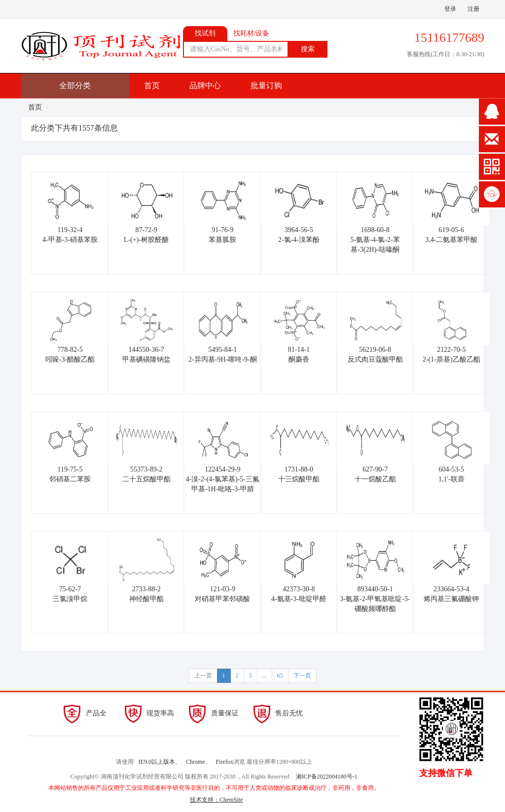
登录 (450, 9)
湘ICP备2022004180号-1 (327, 777)
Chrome (196, 762)
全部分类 (75, 85)
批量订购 (266, 85)
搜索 (308, 49)
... (265, 676)
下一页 (302, 676)
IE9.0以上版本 (157, 762)
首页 (152, 85)
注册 (473, 9)
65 (280, 676)
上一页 (203, 676)
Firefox (225, 762)
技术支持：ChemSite (216, 800)
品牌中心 (205, 85)
